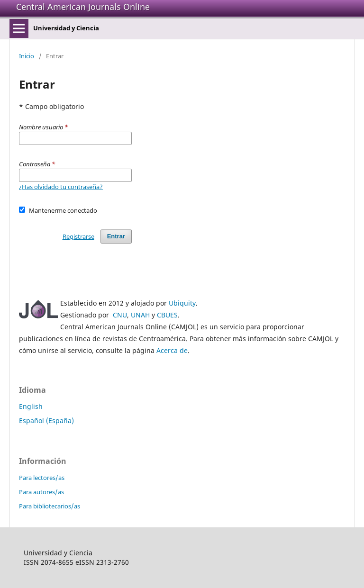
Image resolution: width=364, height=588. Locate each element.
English (31, 406)
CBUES (167, 315)
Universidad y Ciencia (66, 28)
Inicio (27, 56)
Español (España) (46, 421)
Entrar (116, 236)
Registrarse (78, 236)
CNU (120, 315)
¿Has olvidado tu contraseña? (61, 187)
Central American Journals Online (83, 7)
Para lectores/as (42, 478)
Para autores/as (41, 492)
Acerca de (172, 350)
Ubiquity (182, 303)
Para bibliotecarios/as (50, 506)
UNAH (140, 315)
